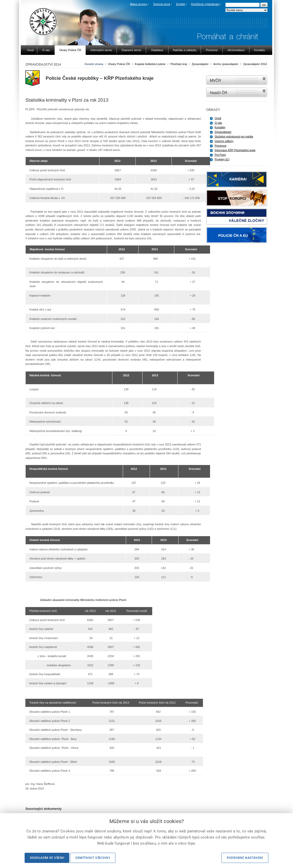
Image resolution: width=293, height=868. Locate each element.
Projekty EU (222, 159)
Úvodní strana (94, 64)
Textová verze (162, 4)
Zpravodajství (200, 64)
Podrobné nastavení (245, 858)
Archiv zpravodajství (226, 64)
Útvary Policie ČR (119, 64)
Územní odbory (224, 141)
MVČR (237, 80)
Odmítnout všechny (93, 858)
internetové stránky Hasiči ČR (237, 92)
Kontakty (220, 127)
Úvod (218, 118)
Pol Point (220, 155)
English (181, 4)
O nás (218, 123)
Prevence (220, 146)
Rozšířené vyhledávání (205, 4)
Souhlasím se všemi (47, 858)
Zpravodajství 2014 (255, 64)
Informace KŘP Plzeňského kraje (235, 150)
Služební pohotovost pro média (234, 136)
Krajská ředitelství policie (150, 64)
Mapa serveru (139, 4)
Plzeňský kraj (179, 64)
